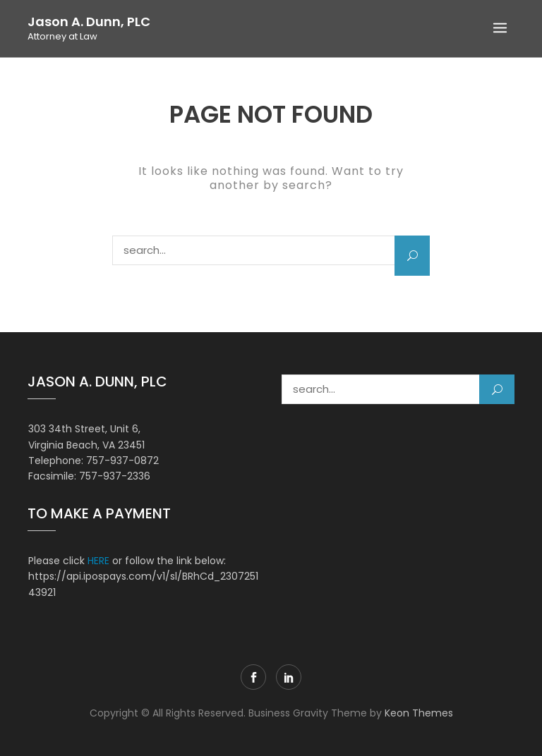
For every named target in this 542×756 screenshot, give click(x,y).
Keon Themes (419, 713)
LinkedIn (289, 677)
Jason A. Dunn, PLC (89, 22)
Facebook (253, 677)
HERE (98, 561)
